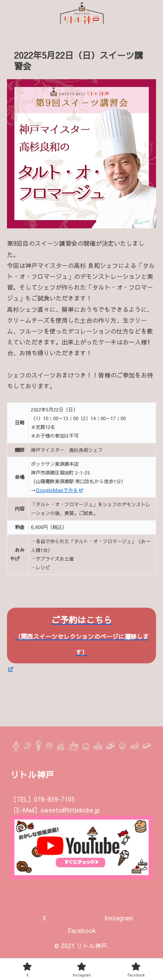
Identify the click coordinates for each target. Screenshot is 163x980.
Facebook (82, 930)
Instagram (119, 918)
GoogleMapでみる (59, 490)
